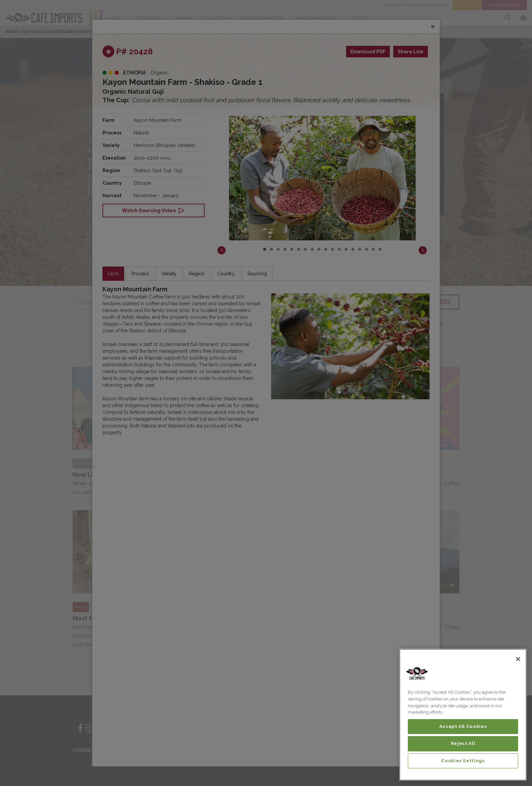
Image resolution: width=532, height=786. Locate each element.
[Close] (518, 659)
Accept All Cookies (463, 726)
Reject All (463, 743)
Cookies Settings (463, 761)
